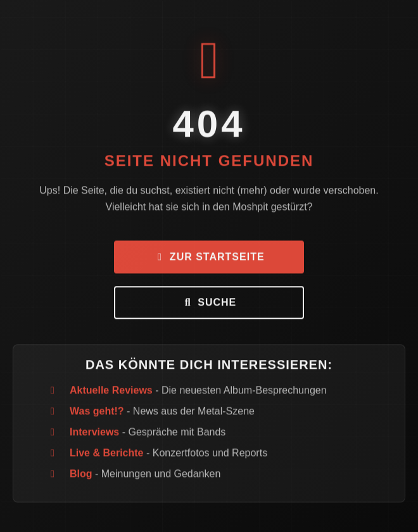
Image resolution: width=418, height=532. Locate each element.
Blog (81, 475)
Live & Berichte (106, 454)
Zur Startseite (209, 258)
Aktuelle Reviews (111, 391)
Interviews (94, 433)
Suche (209, 303)
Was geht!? (97, 412)
